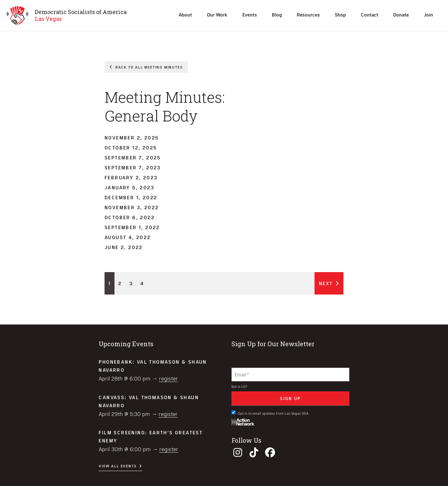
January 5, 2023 (129, 187)
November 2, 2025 (132, 137)
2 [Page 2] (120, 283)
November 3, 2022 (132, 207)
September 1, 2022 (132, 227)
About (185, 14)
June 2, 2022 (124, 247)
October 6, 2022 (130, 217)
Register (168, 378)
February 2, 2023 (131, 177)
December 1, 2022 (131, 197)
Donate (401, 14)
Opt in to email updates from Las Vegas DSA (270, 413)
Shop (340, 14)
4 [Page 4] (142, 283)
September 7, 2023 (133, 167)
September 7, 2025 (133, 157)
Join (428, 14)
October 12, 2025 (131, 147)
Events (250, 14)
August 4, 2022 (128, 237)
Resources (308, 14)
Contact (370, 14)
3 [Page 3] (131, 283)
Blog (277, 14)
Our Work (217, 14)
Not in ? (239, 387)
